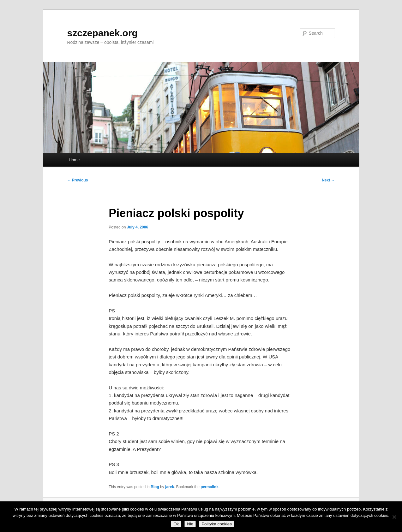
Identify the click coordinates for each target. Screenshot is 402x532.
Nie (190, 524)
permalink (210, 487)
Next (328, 180)
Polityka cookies (217, 524)
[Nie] (394, 517)
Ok (176, 524)
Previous (78, 180)
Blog (155, 487)
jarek (170, 487)
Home (74, 160)
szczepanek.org (102, 33)
